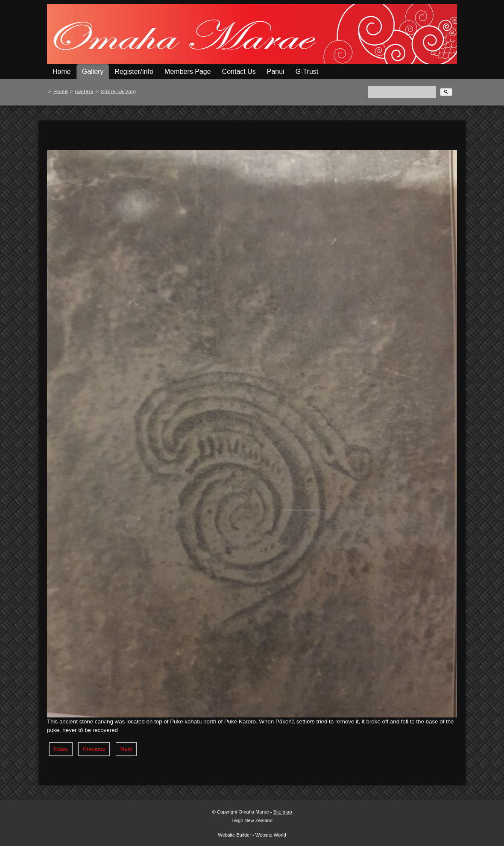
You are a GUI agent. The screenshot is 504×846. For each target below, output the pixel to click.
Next (126, 749)
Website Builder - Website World (252, 835)
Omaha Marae (255, 812)
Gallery (93, 72)
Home (62, 72)
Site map (282, 812)
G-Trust (307, 72)
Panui (276, 72)
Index (61, 749)
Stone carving (119, 91)
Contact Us (239, 72)
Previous (94, 749)
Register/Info (134, 72)
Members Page (188, 72)
